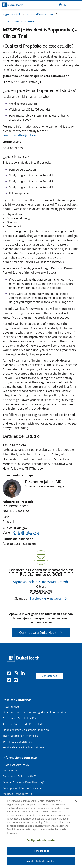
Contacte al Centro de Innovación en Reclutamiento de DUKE (41, 572)
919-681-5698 (41, 591)
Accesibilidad (11, 707)
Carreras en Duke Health (18, 776)
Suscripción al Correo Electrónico (23, 788)
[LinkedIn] (23, 674)
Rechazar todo (41, 853)
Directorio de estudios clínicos (19, 21)
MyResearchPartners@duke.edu (41, 582)
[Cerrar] (76, 804)
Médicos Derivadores (16, 794)
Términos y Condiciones (17, 742)
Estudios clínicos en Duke (40, 14)
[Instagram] (17, 674)
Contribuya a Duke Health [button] (39, 632)
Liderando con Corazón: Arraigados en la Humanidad (35, 712)
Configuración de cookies (41, 843)
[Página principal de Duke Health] (10, 5)
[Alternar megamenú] (72, 5)
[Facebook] (10, 674)
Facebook (37, 599)
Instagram (56, 599)
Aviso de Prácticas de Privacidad (22, 724)
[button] (78, 5)
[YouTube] (17, 681)
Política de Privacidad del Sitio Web (24, 747)
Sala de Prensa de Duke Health (21, 782)
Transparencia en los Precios (20, 736)
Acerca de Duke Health (17, 765)
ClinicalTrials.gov (24, 532)
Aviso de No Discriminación (19, 718)
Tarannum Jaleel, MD (43, 482)
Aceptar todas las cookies (41, 864)
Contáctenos (49, 676)
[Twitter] (10, 681)
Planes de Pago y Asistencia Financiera (26, 730)
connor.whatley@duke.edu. (21, 135)
